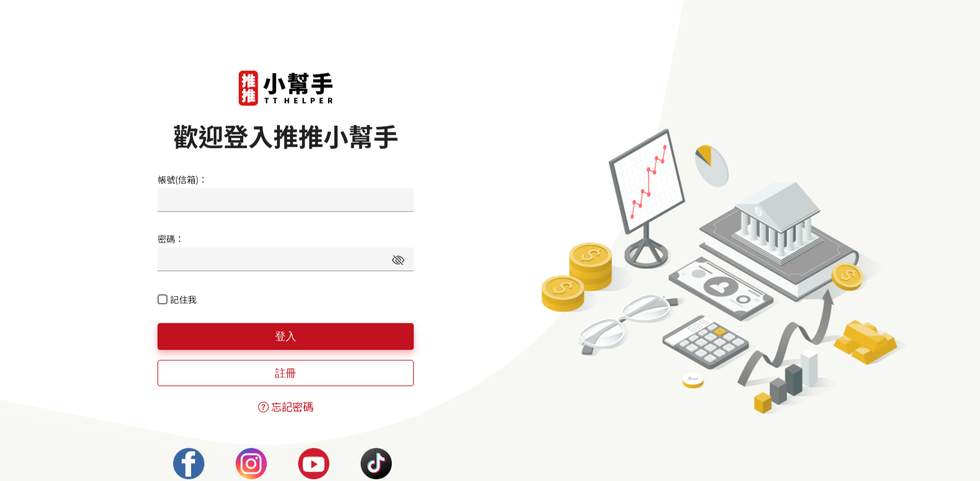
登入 (286, 336)
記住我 (183, 299)
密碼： (171, 239)
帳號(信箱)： (182, 179)
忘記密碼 (286, 406)
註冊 (286, 373)
